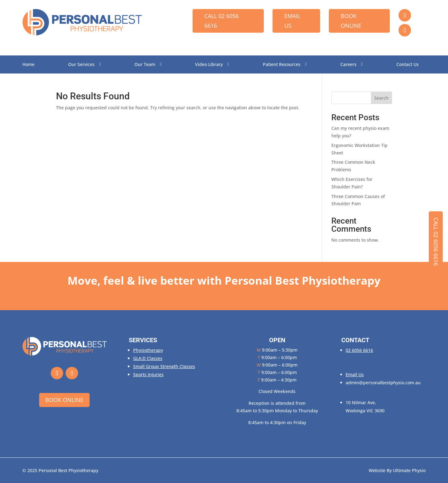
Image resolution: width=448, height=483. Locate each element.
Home (28, 65)
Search (381, 98)
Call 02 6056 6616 (222, 21)
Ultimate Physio (409, 470)
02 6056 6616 (359, 350)
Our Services (81, 65)
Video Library (209, 65)
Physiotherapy (148, 350)
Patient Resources (282, 65)
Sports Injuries (148, 374)
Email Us (292, 21)
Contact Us (408, 65)
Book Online (351, 21)
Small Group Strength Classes (164, 366)
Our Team (145, 65)
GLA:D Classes (148, 358)
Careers (348, 65)
